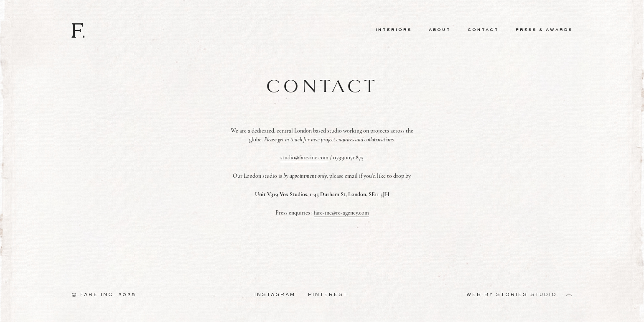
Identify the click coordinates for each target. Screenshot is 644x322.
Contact (483, 30)
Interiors (394, 30)
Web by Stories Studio (512, 295)
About (440, 30)
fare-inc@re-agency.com (341, 213)
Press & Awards (544, 30)
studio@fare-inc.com (304, 157)
